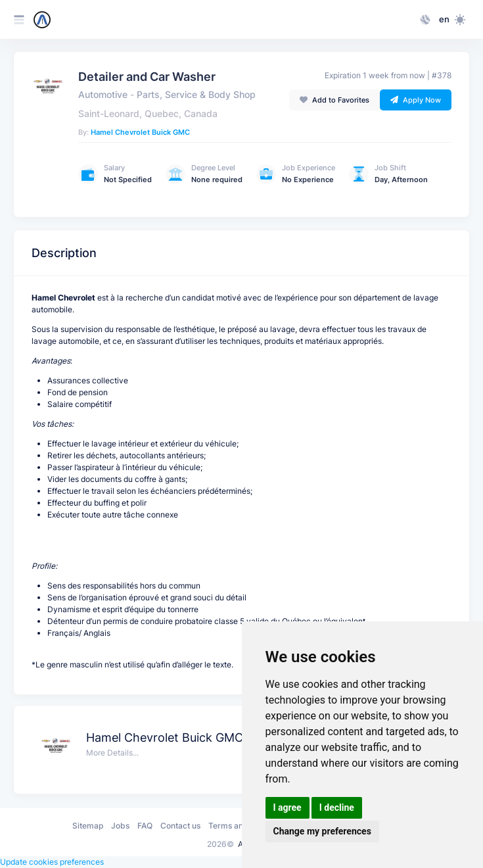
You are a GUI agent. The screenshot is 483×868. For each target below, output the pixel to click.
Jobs (120, 826)
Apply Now (416, 100)
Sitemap (88, 826)
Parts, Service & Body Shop (196, 95)
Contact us (180, 826)
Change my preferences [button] (322, 831)
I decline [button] (337, 808)
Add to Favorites (334, 100)
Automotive (103, 95)
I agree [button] (287, 808)
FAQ (145, 826)
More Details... (112, 753)
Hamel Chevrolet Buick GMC (140, 132)
